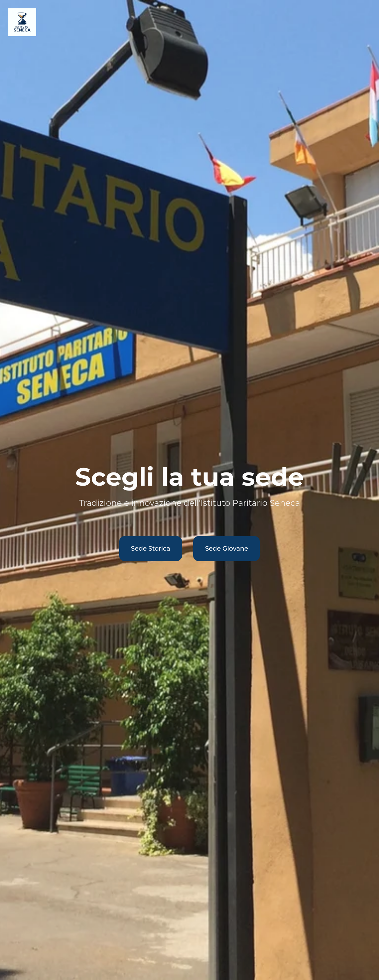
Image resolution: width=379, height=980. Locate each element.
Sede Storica (151, 549)
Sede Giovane (226, 549)
